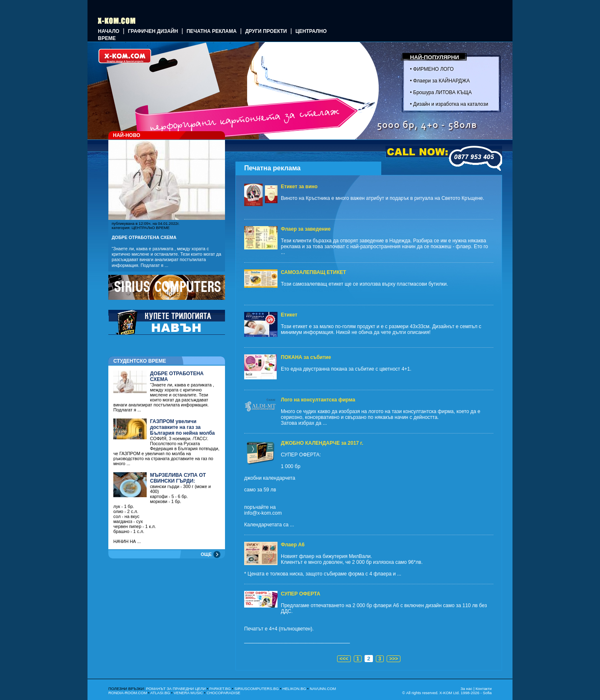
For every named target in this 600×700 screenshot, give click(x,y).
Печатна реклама (212, 31)
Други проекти (266, 31)
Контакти (484, 689)
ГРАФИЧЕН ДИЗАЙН (153, 31)
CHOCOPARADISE (224, 693)
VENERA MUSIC (189, 693)
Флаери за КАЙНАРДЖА (442, 81)
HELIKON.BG (294, 689)
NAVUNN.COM (323, 689)
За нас (466, 689)
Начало (109, 31)
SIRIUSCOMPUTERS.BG (256, 689)
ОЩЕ (206, 554)
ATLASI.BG (160, 693)
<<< (344, 659)
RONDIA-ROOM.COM (128, 693)
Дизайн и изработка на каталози (451, 104)
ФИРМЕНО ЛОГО (434, 69)
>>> (394, 659)
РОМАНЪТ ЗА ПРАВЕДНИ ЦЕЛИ (176, 689)
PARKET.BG (220, 689)
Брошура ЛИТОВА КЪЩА (443, 92)
